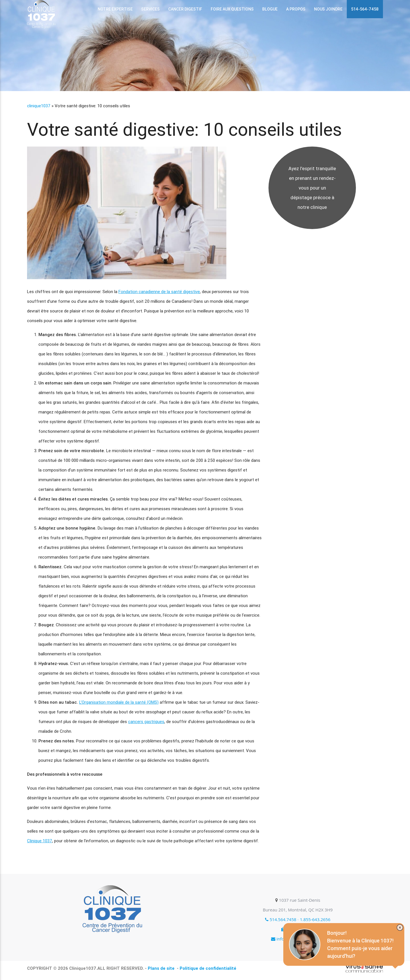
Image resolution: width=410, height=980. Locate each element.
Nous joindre (328, 9)
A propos (296, 9)
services (150, 9)
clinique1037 (39, 106)
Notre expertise (115, 9)
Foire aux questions (232, 9)
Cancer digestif (185, 9)
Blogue (270, 9)
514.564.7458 (281, 919)
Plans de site (162, 968)
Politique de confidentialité (208, 968)
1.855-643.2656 (315, 919)
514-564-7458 (365, 9)
